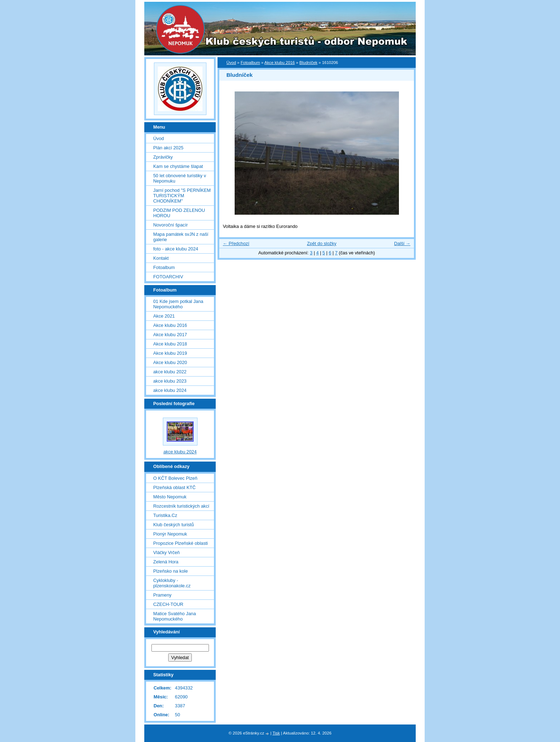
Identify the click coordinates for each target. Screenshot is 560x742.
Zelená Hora (166, 562)
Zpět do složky (322, 243)
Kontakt (161, 258)
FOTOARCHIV (168, 277)
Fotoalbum (250, 63)
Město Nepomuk (170, 497)
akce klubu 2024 (170, 390)
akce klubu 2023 (170, 381)
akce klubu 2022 (170, 372)
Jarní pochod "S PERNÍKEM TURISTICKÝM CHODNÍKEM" (182, 196)
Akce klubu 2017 (170, 335)
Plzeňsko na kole (171, 571)
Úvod (231, 63)
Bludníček (308, 63)
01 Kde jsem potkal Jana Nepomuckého (178, 304)
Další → (402, 243)
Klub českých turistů (174, 525)
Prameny (162, 595)
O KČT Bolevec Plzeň (175, 478)
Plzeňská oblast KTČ (174, 487)
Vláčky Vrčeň (166, 552)
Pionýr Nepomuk (170, 534)
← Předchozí (236, 243)
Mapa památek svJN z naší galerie (181, 237)
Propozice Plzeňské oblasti (181, 543)
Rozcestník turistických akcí (181, 506)
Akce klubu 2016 (279, 63)
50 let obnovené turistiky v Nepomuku (180, 178)
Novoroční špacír (171, 225)
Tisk (276, 733)
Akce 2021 (164, 316)
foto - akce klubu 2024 (176, 249)
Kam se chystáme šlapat (178, 166)
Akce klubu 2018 (170, 344)
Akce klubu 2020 (170, 362)
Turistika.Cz (165, 515)
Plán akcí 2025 (168, 148)
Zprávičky (163, 157)
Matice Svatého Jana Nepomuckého (175, 616)
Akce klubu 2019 (170, 353)
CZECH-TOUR (168, 604)
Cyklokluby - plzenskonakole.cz (172, 583)
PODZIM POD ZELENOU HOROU (179, 213)
